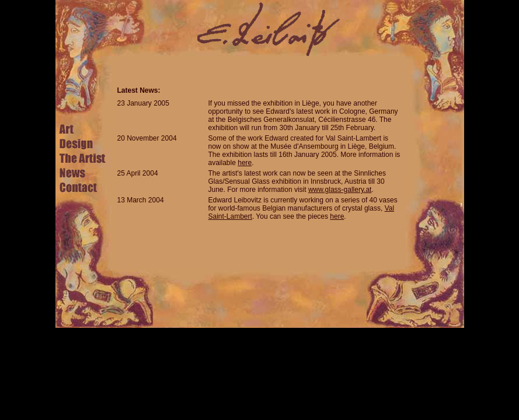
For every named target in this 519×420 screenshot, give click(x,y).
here (245, 163)
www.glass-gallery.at (340, 190)
